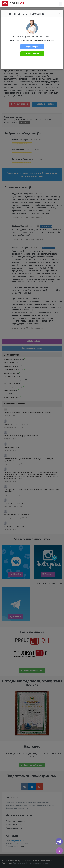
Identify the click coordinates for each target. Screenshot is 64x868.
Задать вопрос (32, 47)
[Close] (59, 14)
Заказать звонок (32, 54)
